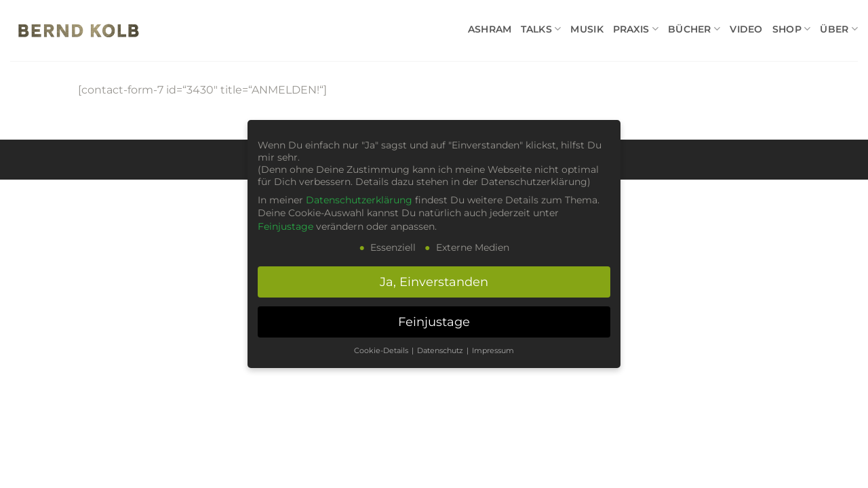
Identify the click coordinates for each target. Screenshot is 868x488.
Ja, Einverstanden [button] (434, 282)
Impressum (493, 351)
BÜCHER (694, 29)
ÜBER (839, 29)
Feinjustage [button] (434, 322)
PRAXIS (636, 29)
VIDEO (746, 29)
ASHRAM (490, 29)
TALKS (541, 29)
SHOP (792, 29)
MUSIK (587, 29)
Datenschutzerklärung (359, 200)
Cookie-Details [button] (382, 351)
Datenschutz (441, 351)
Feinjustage (285, 226)
